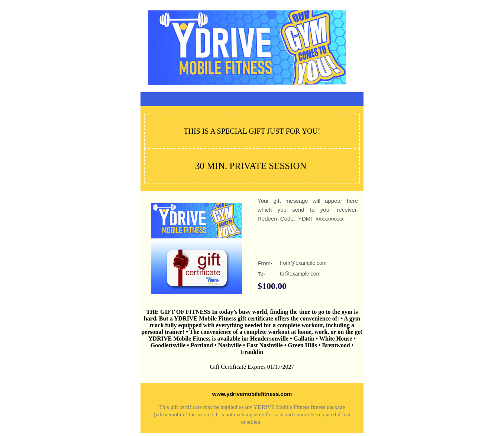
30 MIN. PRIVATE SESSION (251, 166)
